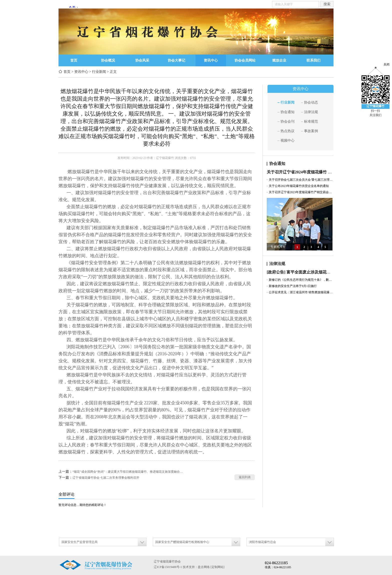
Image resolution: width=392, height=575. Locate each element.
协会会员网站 (245, 60)
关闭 (386, 65)
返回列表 (245, 477)
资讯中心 (211, 60)
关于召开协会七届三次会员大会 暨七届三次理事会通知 (301, 180)
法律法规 (311, 112)
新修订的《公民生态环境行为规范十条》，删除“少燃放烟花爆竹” (301, 280)
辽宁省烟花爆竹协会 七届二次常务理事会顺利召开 (106, 478)
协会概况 (108, 60)
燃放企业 (279, 60)
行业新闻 (99, 72)
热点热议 (287, 131)
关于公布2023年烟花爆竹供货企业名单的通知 (299, 186)
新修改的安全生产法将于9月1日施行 (293, 286)
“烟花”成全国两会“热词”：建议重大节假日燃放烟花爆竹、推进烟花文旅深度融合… (128, 472)
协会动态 (311, 102)
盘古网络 (204, 567)
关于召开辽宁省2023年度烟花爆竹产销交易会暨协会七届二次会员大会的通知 (301, 192)
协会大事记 (176, 60)
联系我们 (313, 60)
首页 (74, 60)
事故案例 (311, 131)
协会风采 (142, 60)
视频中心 (287, 140)
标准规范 (311, 121)
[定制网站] (217, 567)
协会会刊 (287, 121)
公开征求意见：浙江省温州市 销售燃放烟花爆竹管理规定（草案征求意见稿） (301, 292)
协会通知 (287, 112)
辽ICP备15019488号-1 (168, 567)
